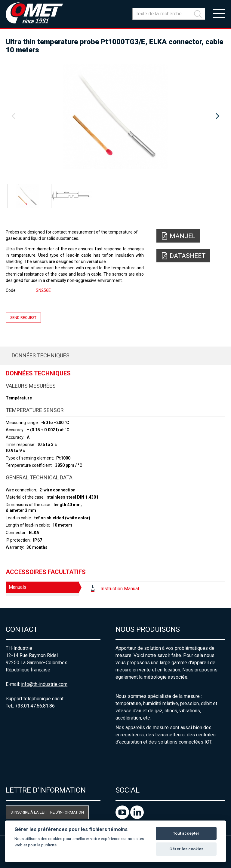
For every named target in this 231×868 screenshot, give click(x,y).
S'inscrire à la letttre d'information (47, 812)
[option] (115, 116)
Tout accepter (186, 833)
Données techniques (41, 355)
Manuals (18, 587)
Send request (23, 318)
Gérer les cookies (186, 849)
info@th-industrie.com (44, 684)
